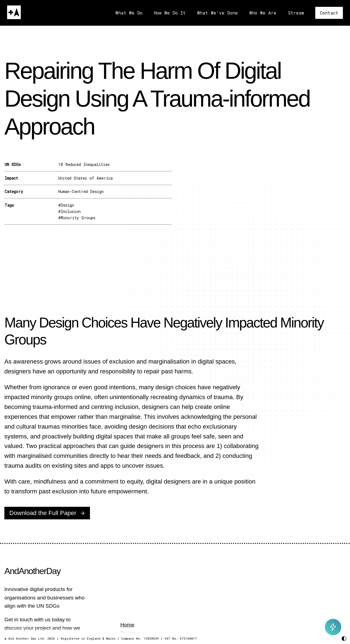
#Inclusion (69, 211)
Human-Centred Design (81, 191)
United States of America (85, 178)
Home (127, 625)
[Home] (14, 12)
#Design (66, 205)
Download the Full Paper (43, 513)
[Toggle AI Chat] (333, 627)
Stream (296, 13)
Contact (329, 13)
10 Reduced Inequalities (84, 164)
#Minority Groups (77, 218)
